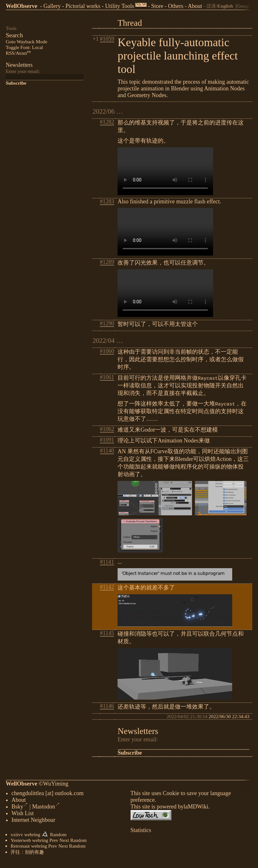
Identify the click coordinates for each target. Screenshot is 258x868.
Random (58, 836)
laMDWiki (196, 808)
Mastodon (46, 808)
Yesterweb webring (29, 841)
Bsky (20, 808)
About (195, 6)
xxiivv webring (25, 836)
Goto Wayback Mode (26, 42)
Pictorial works (83, 6)
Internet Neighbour (33, 821)
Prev (54, 841)
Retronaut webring (29, 847)
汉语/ (220, 6)
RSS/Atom (18, 53)
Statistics (141, 831)
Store (157, 6)
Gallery (52, 6)
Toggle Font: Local (24, 47)
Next (64, 841)
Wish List (23, 815)
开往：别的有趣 (27, 853)
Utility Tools (120, 6)
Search (14, 35)
